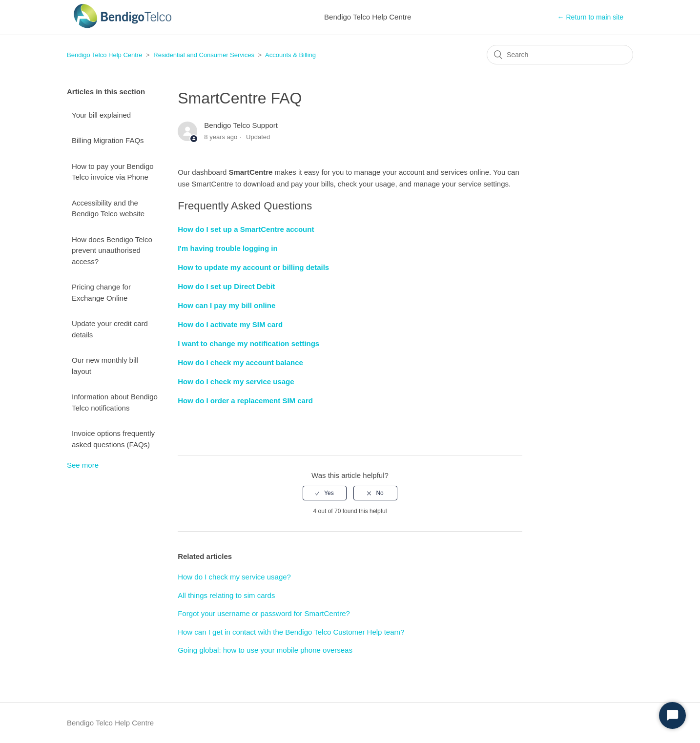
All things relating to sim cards (226, 595)
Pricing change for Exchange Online (101, 292)
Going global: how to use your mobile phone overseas (265, 650)
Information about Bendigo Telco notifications (115, 402)
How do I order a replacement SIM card (245, 401)
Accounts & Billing (290, 55)
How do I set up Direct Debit (226, 286)
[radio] (325, 493)
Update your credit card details (110, 329)
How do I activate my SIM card (230, 324)
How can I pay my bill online (226, 305)
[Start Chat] (672, 715)
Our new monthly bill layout (105, 366)
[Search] (560, 55)
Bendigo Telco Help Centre (104, 55)
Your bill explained (101, 115)
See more (83, 465)
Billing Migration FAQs (108, 140)
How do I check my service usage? (234, 577)
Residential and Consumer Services (204, 55)
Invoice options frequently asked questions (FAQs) (113, 439)
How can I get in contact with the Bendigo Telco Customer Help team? (291, 632)
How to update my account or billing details (253, 267)
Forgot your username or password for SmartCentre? (264, 613)
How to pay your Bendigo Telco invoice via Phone (113, 172)
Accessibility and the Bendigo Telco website (108, 208)
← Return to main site (590, 17)
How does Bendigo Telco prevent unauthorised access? (112, 250)
